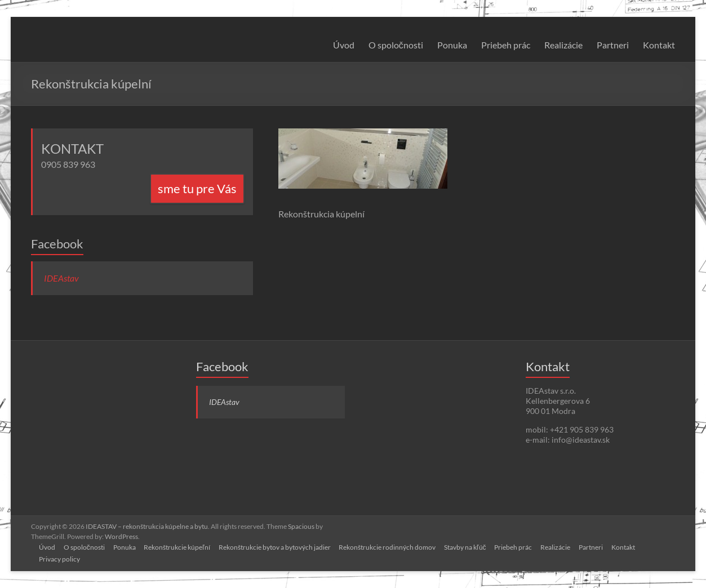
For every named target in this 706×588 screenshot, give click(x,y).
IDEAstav (61, 278)
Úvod (344, 45)
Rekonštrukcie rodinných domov (392, 547)
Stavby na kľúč (471, 547)
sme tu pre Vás (197, 188)
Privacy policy (61, 558)
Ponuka (452, 45)
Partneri (613, 45)
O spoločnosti (396, 45)
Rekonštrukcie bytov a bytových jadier (279, 547)
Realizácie (563, 45)
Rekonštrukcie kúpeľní (180, 547)
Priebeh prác (506, 45)
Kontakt (659, 45)
